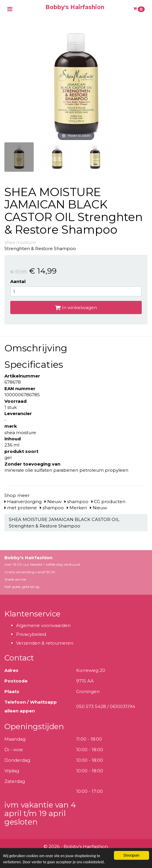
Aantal (18, 281)
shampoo (76, 502)
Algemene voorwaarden (43, 625)
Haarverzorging (23, 502)
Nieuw (53, 502)
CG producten (108, 502)
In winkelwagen (76, 307)
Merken (77, 508)
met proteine (21, 508)
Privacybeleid (31, 634)
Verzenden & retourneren (45, 643)
